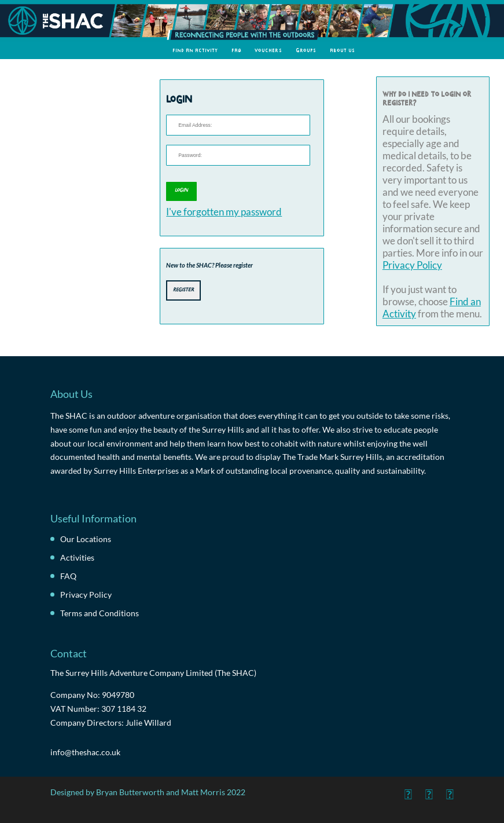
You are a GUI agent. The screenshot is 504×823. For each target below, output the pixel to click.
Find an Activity (195, 50)
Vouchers (268, 50)
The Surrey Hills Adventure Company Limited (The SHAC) (153, 673)
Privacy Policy (412, 265)
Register (183, 289)
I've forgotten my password (224, 212)
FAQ (236, 50)
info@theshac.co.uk (85, 752)
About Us (343, 50)
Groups (306, 50)
